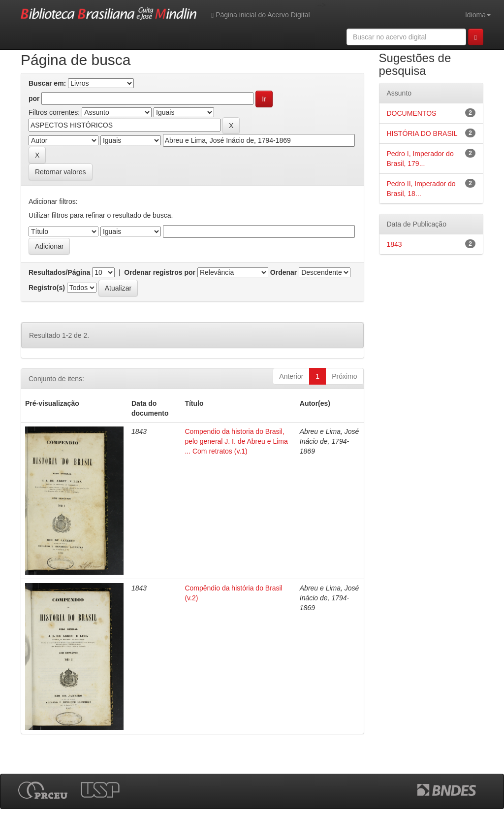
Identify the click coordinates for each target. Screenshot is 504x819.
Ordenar (283, 272)
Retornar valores (61, 172)
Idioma (478, 15)
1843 (394, 244)
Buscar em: (47, 83)
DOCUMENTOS (412, 113)
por (34, 98)
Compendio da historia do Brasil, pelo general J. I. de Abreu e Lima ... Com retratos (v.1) (236, 441)
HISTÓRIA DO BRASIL (422, 133)
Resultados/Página (59, 272)
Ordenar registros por (160, 272)
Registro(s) (47, 288)
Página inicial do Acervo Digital (260, 15)
